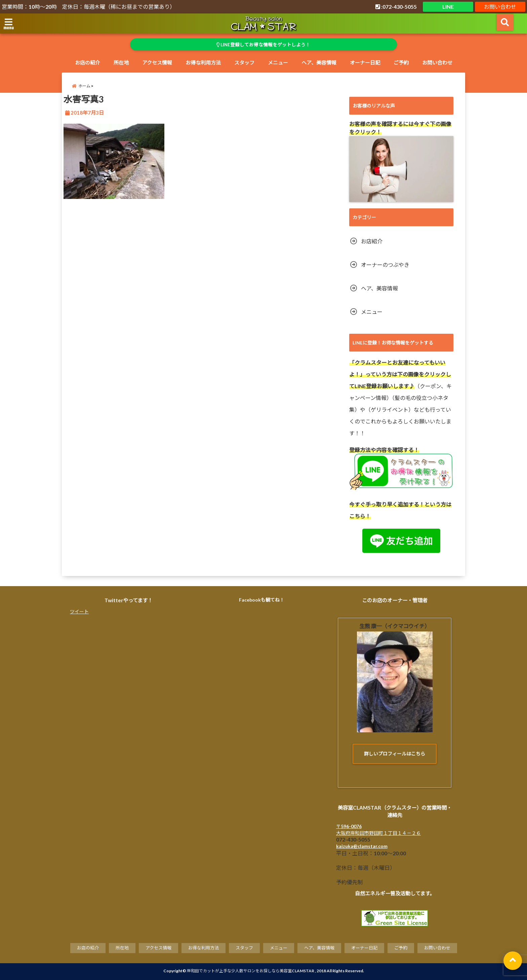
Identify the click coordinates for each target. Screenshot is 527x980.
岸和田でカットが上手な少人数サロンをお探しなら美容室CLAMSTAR (251, 971)
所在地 (121, 63)
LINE (448, 7)
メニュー (278, 63)
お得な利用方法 (203, 63)
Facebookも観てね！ (262, 600)
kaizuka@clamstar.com (362, 846)
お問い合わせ (500, 7)
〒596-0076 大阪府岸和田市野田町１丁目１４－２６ (378, 830)
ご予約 (401, 63)
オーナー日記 (365, 63)
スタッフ (244, 63)
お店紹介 (372, 241)
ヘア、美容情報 (319, 63)
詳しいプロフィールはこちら (395, 754)
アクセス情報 (157, 63)
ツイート (79, 611)
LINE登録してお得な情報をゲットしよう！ (264, 45)
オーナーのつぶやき (385, 265)
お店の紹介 (88, 63)
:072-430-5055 (396, 7)
